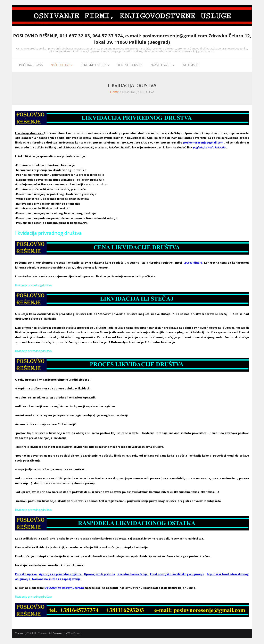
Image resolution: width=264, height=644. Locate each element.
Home (114, 93)
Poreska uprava (26, 575)
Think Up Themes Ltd (39, 634)
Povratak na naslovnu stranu (64, 589)
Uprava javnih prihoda (100, 575)
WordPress (74, 634)
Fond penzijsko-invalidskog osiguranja (177, 575)
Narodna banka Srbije (133, 575)
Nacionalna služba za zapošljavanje (56, 580)
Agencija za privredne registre (60, 575)
